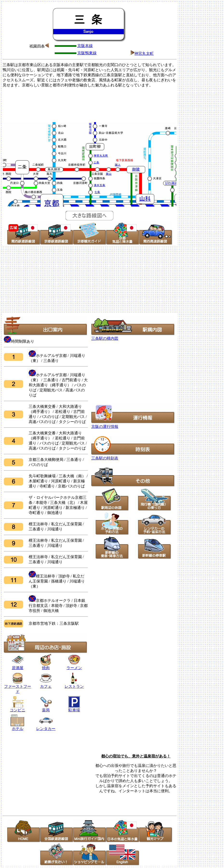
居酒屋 (18, 666)
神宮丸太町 (144, 53)
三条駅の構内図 (105, 338)
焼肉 (46, 666)
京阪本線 (85, 46)
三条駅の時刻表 (105, 458)
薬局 (46, 708)
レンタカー (46, 727)
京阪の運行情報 (105, 427)
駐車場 (74, 710)
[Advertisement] (90, 104)
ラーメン (74, 668)
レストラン (74, 685)
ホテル (17, 727)
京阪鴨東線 (87, 53)
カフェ (46, 686)
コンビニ (18, 710)
